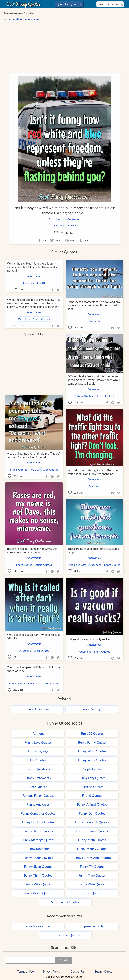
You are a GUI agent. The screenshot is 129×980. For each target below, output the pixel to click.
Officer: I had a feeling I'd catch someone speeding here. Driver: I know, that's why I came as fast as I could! (94, 380)
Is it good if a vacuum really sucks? (89, 639)
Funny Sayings (92, 709)
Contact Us (78, 972)
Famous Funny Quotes (38, 796)
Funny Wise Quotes (92, 884)
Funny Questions (38, 709)
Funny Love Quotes (38, 742)
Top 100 (41, 283)
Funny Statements (38, 778)
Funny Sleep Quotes (38, 866)
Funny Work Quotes (92, 751)
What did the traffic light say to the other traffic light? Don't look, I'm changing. (93, 472)
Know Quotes (84, 396)
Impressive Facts (92, 926)
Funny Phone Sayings (38, 858)
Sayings (72, 225)
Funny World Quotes (38, 893)
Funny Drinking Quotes (38, 822)
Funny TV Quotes (92, 866)
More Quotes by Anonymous (64, 219)
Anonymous (32, 19)
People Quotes (78, 565)
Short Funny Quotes (65, 902)
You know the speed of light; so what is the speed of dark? (34, 669)
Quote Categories (69, 5)
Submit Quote (103, 972)
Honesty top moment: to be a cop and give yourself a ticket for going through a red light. (94, 305)
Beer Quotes (38, 787)
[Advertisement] (64, 45)
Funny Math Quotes (92, 840)
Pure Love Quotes (38, 926)
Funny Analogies (38, 804)
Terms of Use (26, 972)
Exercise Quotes (92, 787)
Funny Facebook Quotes (92, 822)
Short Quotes (24, 565)
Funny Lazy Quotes (92, 778)
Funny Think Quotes (38, 875)
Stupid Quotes (41, 319)
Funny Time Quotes (92, 875)
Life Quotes (38, 760)
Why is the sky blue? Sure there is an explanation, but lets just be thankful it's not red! (32, 267)
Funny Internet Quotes (92, 831)
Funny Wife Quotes (38, 884)
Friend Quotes (92, 796)
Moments (94, 321)
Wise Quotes (50, 469)
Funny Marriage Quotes (38, 840)
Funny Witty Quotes (92, 760)
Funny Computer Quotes (38, 813)
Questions (59, 225)
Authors (18, 19)
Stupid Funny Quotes (92, 742)
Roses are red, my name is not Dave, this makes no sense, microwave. (32, 550)
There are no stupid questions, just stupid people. (93, 550)
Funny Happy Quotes (38, 831)
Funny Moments (38, 849)
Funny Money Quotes (92, 849)
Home (7, 19)
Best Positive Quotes (65, 935)
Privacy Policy (52, 972)
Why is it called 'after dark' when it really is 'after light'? (34, 636)
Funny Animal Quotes (92, 804)
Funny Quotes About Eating (92, 858)
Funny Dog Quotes (92, 813)
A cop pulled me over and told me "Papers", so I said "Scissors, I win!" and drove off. (34, 455)
